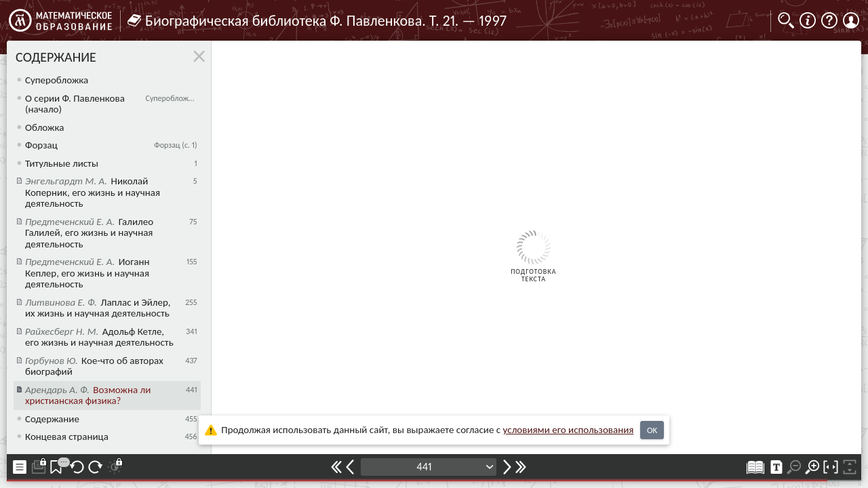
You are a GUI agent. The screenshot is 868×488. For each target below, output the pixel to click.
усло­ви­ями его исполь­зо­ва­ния (569, 430)
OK (652, 430)
